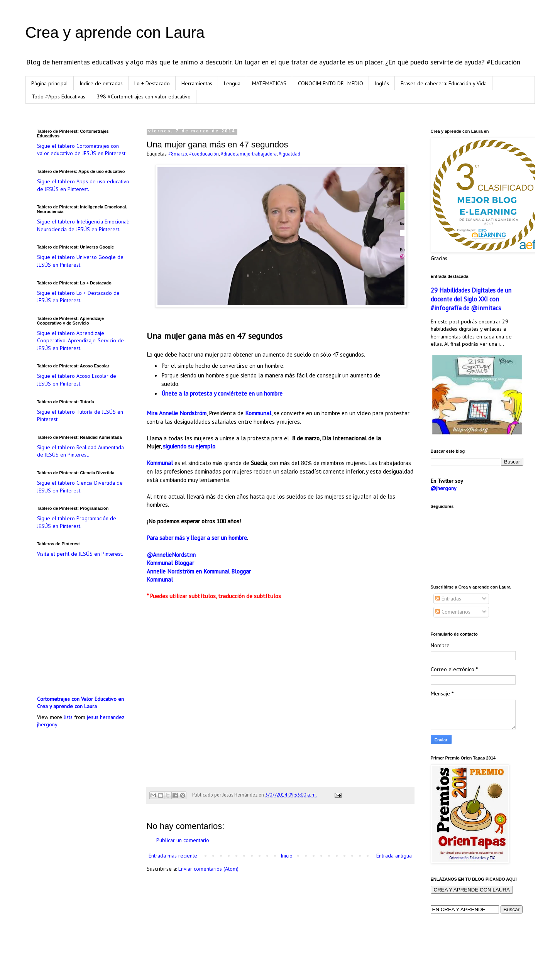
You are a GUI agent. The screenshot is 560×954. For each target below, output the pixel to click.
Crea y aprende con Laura (115, 32)
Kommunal (258, 413)
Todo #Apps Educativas (58, 96)
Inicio (287, 856)
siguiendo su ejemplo (189, 446)
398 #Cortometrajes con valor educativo (144, 96)
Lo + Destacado (152, 83)
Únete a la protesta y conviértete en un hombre (222, 393)
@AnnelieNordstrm (171, 555)
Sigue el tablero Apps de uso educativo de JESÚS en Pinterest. (83, 185)
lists (68, 717)
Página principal (50, 83)
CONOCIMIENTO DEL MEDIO (331, 83)
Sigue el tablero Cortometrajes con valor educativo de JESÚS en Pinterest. (82, 150)
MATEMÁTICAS (269, 83)
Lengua (232, 83)
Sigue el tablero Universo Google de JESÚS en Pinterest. (80, 261)
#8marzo (178, 154)
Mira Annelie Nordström (177, 413)
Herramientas (197, 83)
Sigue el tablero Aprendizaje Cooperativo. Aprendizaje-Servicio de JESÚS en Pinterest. (80, 341)
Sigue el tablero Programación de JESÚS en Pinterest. (77, 522)
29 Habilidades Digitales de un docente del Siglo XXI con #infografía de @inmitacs (471, 299)
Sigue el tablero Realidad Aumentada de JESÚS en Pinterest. (80, 451)
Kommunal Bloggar (170, 563)
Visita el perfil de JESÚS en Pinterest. (80, 554)
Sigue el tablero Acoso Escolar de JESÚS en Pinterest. (77, 380)
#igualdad (289, 154)
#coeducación (204, 154)
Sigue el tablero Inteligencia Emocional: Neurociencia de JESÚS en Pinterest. (83, 225)
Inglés (382, 83)
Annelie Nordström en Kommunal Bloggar (199, 571)
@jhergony (444, 488)
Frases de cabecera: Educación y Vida (444, 83)
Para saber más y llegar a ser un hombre (197, 538)
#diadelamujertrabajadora (249, 154)
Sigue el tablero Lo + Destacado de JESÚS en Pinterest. (78, 297)
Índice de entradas (101, 83)
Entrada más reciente (173, 856)
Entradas (448, 599)
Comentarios (453, 612)
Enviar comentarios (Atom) (208, 869)
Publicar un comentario (183, 840)
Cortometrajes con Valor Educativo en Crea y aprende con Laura (80, 703)
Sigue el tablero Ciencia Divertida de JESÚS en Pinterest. (80, 487)
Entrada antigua (394, 856)
